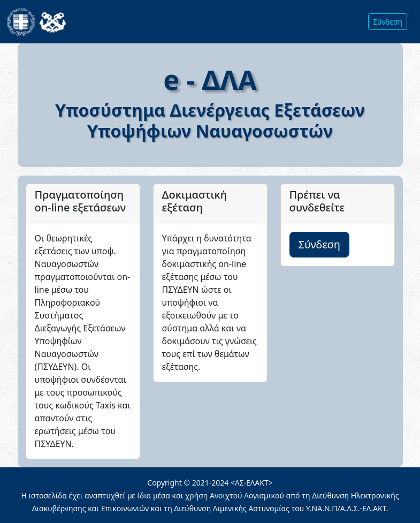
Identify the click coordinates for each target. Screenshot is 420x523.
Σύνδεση (388, 22)
